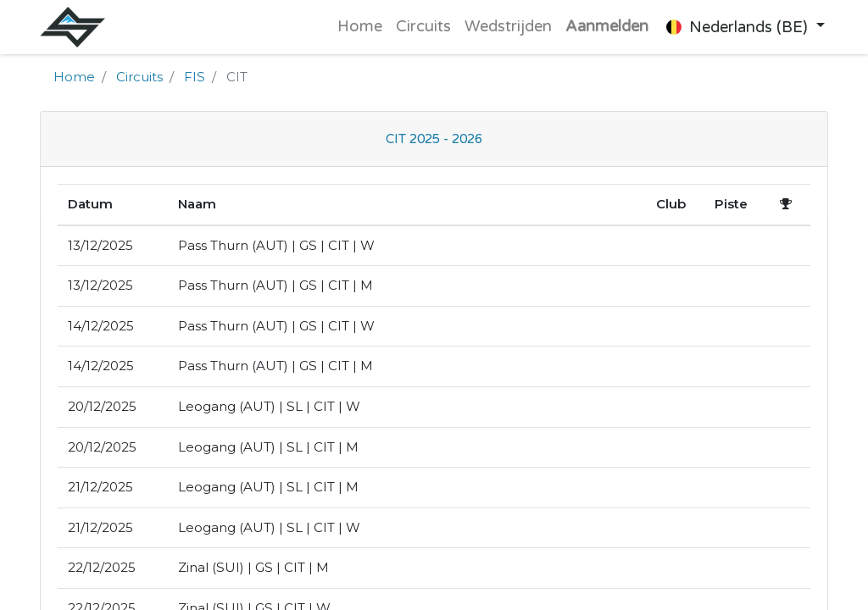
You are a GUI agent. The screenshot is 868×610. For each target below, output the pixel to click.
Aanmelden (606, 26)
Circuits (139, 77)
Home (74, 77)
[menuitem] (359, 27)
